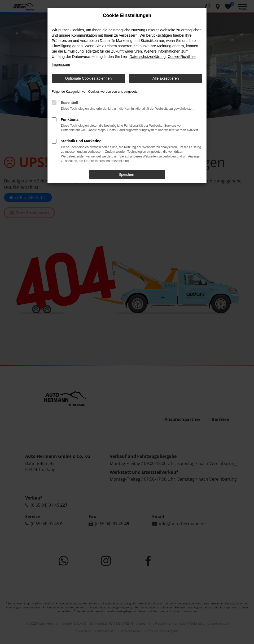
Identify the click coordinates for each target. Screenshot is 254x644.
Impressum (61, 65)
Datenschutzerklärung (147, 57)
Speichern (127, 174)
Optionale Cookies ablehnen (88, 78)
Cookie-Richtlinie (181, 57)
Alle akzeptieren (166, 78)
